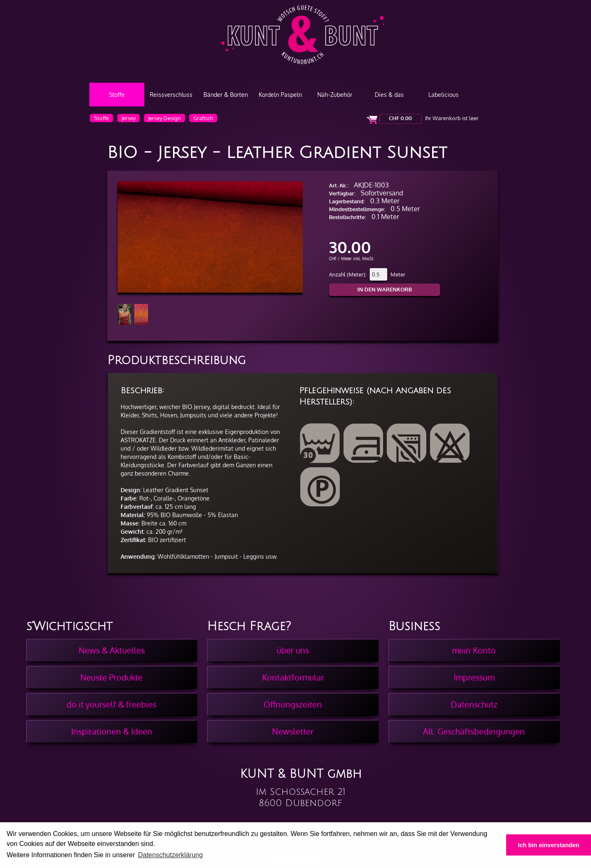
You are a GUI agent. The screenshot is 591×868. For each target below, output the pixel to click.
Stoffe (117, 95)
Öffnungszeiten (293, 704)
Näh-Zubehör (335, 95)
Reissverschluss (171, 95)
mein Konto (474, 650)
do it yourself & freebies (111, 704)
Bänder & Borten (226, 95)
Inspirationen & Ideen (112, 731)
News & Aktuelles (112, 650)
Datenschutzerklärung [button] (171, 855)
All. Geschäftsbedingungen (474, 731)
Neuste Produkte (111, 677)
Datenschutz (474, 704)
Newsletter (293, 731)
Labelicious (444, 95)
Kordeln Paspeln (280, 95)
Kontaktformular (293, 677)
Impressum (474, 677)
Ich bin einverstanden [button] (549, 845)
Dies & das (389, 95)
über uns (293, 650)
